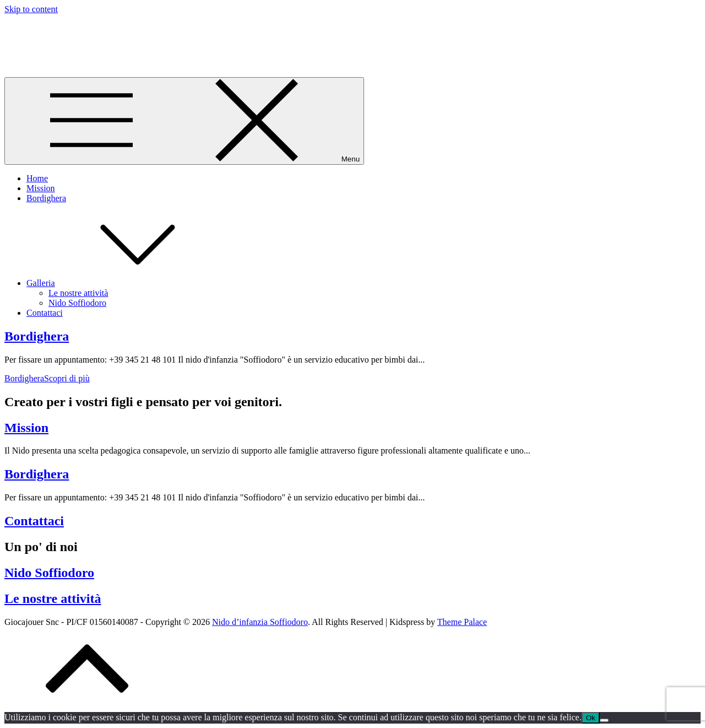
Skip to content (31, 9)
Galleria (123, 283)
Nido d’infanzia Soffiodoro (105, 36)
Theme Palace (462, 622)
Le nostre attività (78, 293)
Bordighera (46, 198)
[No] (604, 720)
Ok (591, 718)
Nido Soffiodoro (77, 303)
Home (37, 178)
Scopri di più (47, 378)
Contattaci (45, 313)
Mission (41, 188)
